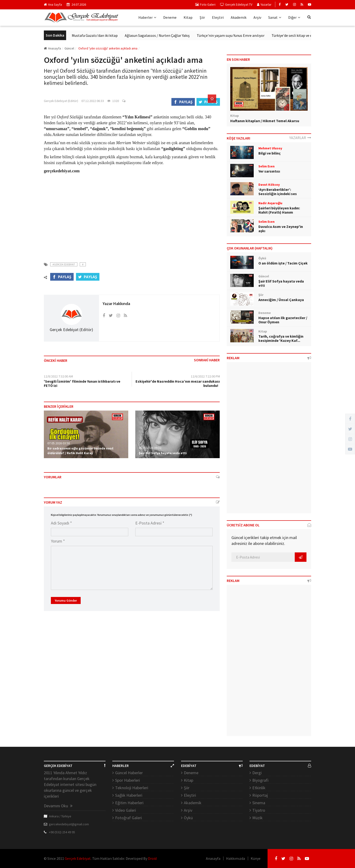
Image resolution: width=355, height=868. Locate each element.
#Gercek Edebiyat (64, 264)
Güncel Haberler (129, 773)
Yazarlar (264, 4)
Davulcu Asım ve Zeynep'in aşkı (281, 229)
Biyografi (260, 780)
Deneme (170, 17)
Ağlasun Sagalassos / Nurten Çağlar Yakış (185, 35)
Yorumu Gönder (66, 600)
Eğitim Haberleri (129, 803)
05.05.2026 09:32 (150, 448)
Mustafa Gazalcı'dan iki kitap (123, 35)
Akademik (239, 17)
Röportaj (260, 795)
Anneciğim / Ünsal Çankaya (281, 300)
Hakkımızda (236, 858)
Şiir (202, 17)
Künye (256, 858)
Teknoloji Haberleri (132, 788)
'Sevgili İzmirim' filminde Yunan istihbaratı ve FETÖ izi (82, 383)
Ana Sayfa (53, 4)
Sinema (259, 803)
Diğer (294, 17)
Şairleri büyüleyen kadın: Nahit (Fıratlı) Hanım (279, 210)
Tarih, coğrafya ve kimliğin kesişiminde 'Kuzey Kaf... (281, 338)
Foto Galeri (205, 4)
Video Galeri (126, 810)
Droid (152, 858)
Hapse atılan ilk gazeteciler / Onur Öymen (283, 320)
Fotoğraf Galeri (128, 818)
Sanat (275, 17)
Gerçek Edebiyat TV (236, 4)
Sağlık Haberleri (129, 795)
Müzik (257, 818)
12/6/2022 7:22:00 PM (205, 376)
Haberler (147, 17)
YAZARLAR (300, 138)
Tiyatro (259, 810)
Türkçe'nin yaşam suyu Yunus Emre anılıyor (259, 35)
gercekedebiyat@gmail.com (69, 824)
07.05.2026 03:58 (59, 443)
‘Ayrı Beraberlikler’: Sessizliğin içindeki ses (278, 192)
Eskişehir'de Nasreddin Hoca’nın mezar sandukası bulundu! (178, 383)
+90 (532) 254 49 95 (62, 832)
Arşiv (257, 17)
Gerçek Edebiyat (78, 858)
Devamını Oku (58, 806)
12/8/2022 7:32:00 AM (58, 376)
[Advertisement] (132, 215)
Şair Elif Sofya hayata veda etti (163, 453)
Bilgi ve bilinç (270, 153)
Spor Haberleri (128, 780)
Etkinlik (259, 788)
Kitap (188, 17)
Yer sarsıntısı (269, 171)
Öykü (188, 818)
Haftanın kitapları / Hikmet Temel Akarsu (265, 121)
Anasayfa (52, 48)
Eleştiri (218, 17)
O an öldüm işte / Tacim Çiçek (283, 263)
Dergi (257, 773)
